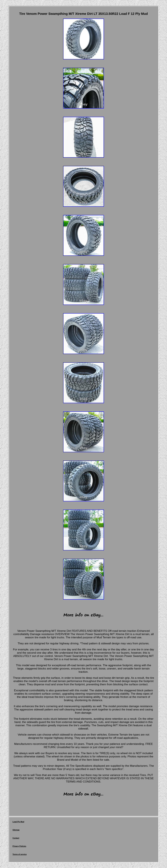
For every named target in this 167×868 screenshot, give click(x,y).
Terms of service (20, 854)
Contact (16, 838)
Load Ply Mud (18, 822)
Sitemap (16, 830)
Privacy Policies (19, 846)
